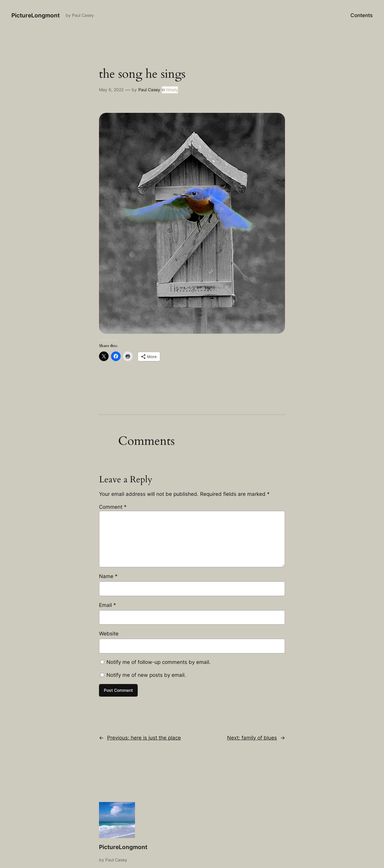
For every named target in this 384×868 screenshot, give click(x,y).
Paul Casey (149, 90)
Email (108, 605)
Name (108, 576)
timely (172, 90)
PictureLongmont (36, 15)
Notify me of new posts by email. (146, 675)
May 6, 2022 (111, 90)
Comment (113, 507)
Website (109, 634)
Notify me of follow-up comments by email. (159, 662)
